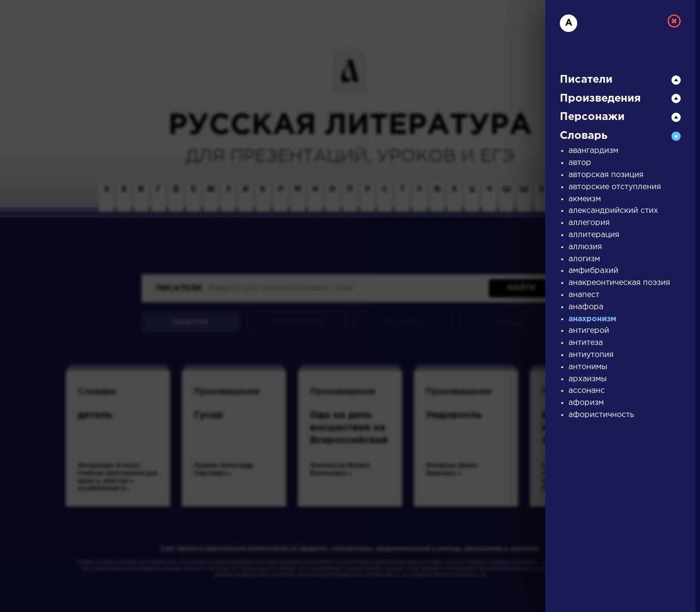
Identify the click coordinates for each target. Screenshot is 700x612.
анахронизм (592, 319)
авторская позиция (606, 175)
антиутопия (591, 355)
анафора (586, 307)
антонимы (588, 367)
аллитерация (594, 235)
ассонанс (587, 391)
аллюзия (585, 247)
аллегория (589, 223)
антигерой (589, 331)
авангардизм (593, 151)
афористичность (601, 415)
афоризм (586, 403)
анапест (584, 295)
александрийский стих (613, 211)
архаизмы (588, 379)
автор (580, 163)
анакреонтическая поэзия (619, 283)
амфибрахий (593, 271)
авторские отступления (615, 187)
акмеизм (585, 199)
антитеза (586, 343)
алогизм (584, 259)
